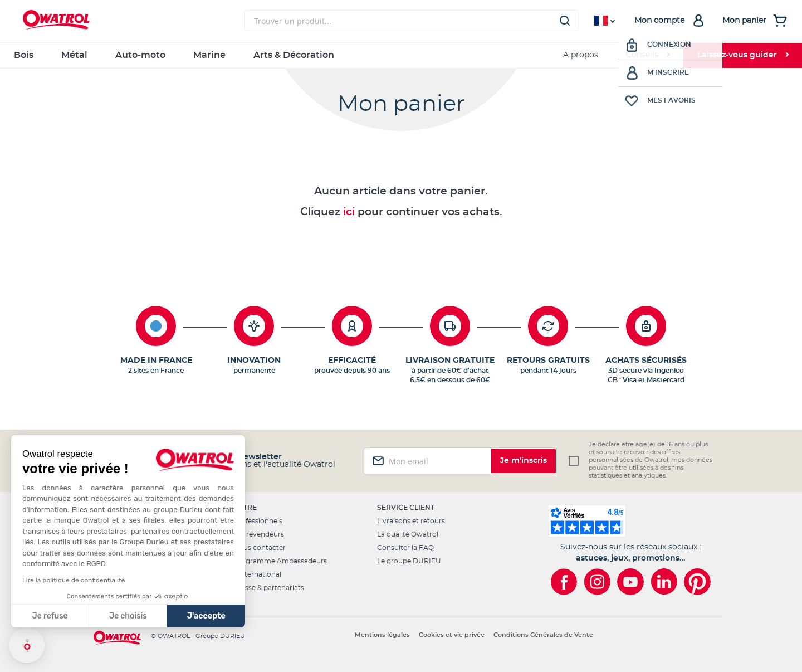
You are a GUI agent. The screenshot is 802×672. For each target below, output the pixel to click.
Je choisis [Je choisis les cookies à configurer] (128, 616)
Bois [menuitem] (24, 55)
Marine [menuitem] (209, 55)
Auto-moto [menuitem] (140, 55)
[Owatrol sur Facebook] (564, 582)
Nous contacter (260, 548)
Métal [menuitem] (74, 55)
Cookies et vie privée (452, 635)
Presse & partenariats (269, 588)
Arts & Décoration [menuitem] (294, 55)
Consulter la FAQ (405, 548)
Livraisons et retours (411, 521)
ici (349, 212)
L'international (257, 574)
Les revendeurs (259, 534)
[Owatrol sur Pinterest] (697, 582)
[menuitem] (648, 55)
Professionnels (258, 521)
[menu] (401, 55)
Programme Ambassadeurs (280, 561)
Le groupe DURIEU (409, 561)
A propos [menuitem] (581, 55)
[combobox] (412, 21)
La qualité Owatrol (408, 534)
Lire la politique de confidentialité (74, 580)
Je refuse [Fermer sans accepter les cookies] (50, 616)
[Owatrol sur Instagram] (597, 582)
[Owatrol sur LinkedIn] (664, 582)
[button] (27, 645)
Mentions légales (382, 635)
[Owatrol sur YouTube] (630, 582)
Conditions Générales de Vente (543, 635)
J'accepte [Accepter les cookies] (206, 616)
